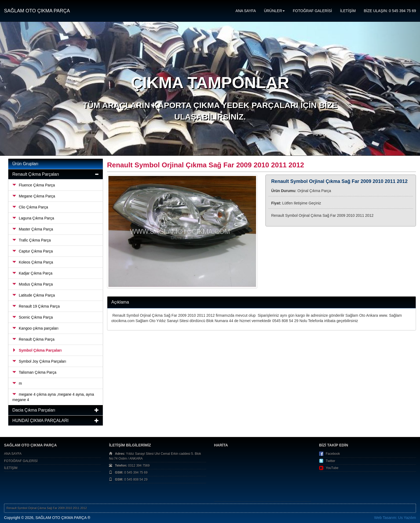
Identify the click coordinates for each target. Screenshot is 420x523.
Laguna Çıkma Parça (33, 218)
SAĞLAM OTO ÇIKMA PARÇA (37, 11)
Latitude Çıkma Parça (34, 295)
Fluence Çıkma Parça (34, 185)
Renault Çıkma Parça (33, 339)
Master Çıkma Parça (33, 229)
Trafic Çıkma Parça (32, 240)
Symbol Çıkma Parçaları (37, 350)
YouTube (332, 468)
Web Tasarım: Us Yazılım (395, 518)
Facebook (333, 454)
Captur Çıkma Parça (33, 251)
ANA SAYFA (246, 11)
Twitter (330, 461)
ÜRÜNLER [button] (274, 11)
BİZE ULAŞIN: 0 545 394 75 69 (390, 11)
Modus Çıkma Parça (33, 284)
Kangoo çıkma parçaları (35, 328)
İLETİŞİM (348, 11)
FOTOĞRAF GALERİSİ (312, 11)
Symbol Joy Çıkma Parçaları (39, 361)
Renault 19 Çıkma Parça (36, 306)
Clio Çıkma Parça (30, 207)
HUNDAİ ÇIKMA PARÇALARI (41, 421)
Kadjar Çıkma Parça (32, 273)
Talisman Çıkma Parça (34, 372)
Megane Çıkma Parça (34, 196)
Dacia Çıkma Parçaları (34, 410)
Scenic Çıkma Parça (33, 317)
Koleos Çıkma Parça (33, 262)
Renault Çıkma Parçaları (36, 174)
